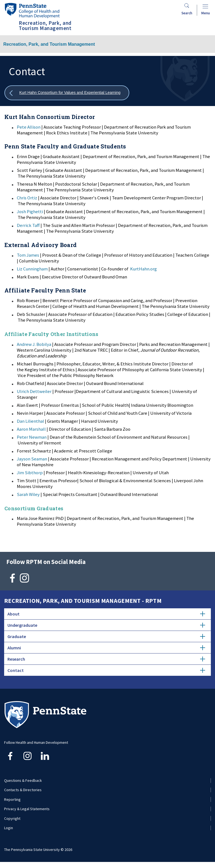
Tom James (28, 255)
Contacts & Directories (23, 790)
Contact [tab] (106, 670)
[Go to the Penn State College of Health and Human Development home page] (32, 10)
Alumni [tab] (106, 648)
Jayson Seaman (32, 459)
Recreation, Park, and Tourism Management (49, 44)
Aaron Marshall (31, 429)
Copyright (12, 818)
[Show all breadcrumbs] (67, 93)
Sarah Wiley (28, 494)
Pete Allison (29, 127)
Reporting (12, 799)
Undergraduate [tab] (106, 625)
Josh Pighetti (30, 211)
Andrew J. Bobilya (34, 344)
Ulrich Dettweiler (34, 391)
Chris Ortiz (27, 198)
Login (9, 828)
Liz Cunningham (32, 269)
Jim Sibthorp (30, 473)
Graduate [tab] (106, 636)
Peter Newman (32, 437)
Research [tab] (106, 659)
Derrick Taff (28, 225)
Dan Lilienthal (30, 421)
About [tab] (106, 614)
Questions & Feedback (23, 780)
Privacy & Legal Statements (27, 809)
